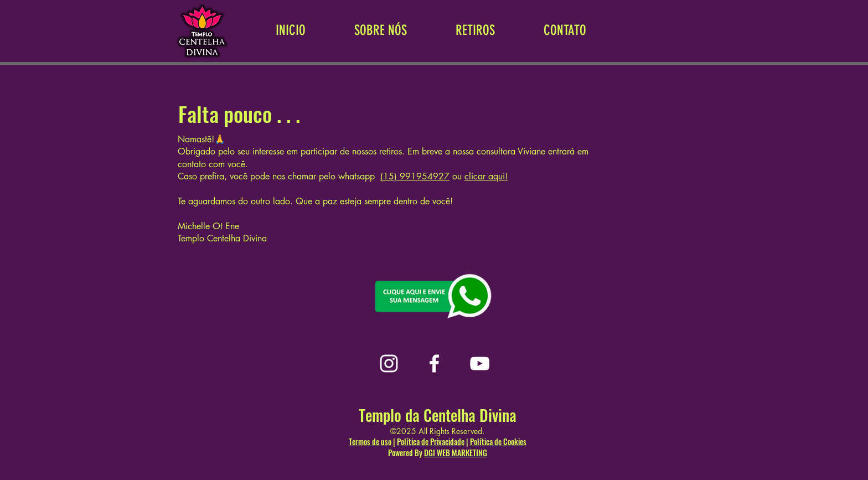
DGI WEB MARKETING (456, 453)
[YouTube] (480, 363)
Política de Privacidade (431, 442)
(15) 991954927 (415, 176)
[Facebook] (434, 363)
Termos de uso (370, 442)
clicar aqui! (486, 176)
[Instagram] (389, 363)
